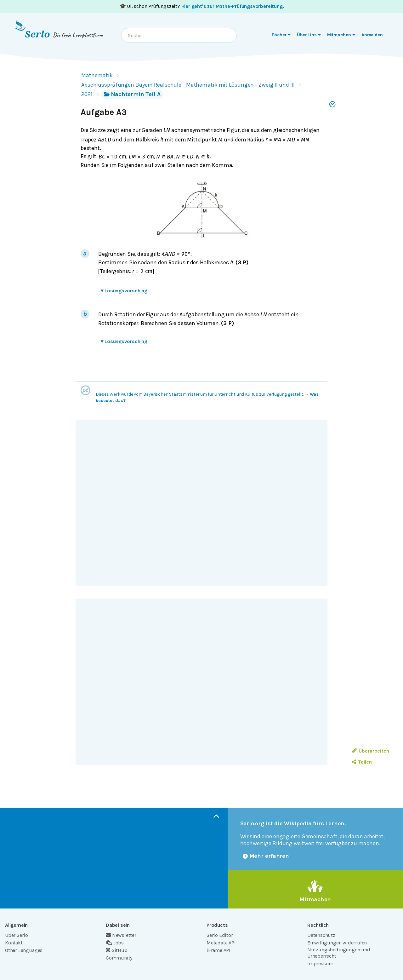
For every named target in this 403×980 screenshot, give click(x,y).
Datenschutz (321, 935)
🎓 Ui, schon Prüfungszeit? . (202, 6)
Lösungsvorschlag (124, 291)
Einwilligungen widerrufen (337, 943)
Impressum (320, 963)
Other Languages (24, 950)
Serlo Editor (220, 935)
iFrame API (219, 950)
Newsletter (121, 935)
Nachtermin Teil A (132, 94)
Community (119, 958)
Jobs (115, 943)
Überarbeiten (370, 751)
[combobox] (179, 35)
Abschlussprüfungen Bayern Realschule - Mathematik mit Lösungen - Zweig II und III (188, 85)
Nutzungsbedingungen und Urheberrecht (339, 953)
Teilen (362, 762)
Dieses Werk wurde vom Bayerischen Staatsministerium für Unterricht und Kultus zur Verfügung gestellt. (200, 394)
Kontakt (14, 943)
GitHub (117, 950)
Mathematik (97, 75)
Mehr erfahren (266, 856)
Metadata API (221, 943)
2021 (87, 94)
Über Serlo (17, 935)
